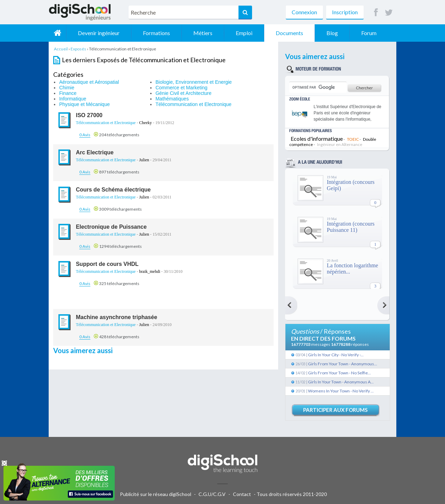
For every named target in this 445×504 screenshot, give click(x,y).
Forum (369, 33)
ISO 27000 (89, 115)
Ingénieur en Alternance (340, 144)
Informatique (73, 99)
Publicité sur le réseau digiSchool (156, 494)
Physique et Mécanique (84, 104)
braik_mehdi (150, 271)
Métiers (203, 33)
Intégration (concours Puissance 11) (351, 227)
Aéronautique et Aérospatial (89, 82)
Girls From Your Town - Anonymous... (343, 364)
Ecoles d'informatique (317, 139)
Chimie (67, 88)
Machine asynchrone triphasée (116, 317)
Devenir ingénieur (99, 33)
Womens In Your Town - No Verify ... (341, 391)
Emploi (244, 33)
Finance (68, 93)
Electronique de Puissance (111, 227)
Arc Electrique (95, 152)
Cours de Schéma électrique (113, 190)
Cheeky (145, 123)
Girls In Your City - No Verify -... (336, 355)
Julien (144, 160)
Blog (332, 33)
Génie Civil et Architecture (183, 93)
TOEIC (353, 139)
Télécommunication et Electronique (193, 104)
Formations (156, 33)
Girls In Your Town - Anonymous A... (341, 382)
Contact (242, 494)
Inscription (345, 12)
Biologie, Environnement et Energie (193, 82)
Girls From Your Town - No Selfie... (339, 373)
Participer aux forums (335, 410)
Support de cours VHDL (107, 264)
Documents (289, 33)
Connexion (304, 12)
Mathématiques (172, 99)
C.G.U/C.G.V (212, 494)
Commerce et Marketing (181, 88)
